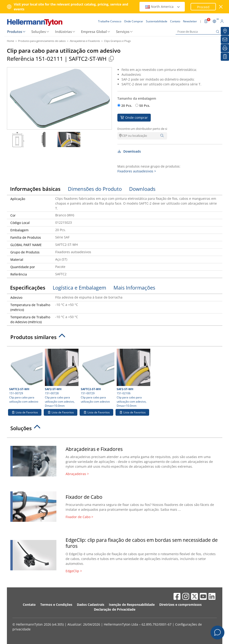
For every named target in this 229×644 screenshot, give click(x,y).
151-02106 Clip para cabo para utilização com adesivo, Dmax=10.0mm (133, 378)
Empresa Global (94, 32)
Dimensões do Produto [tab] (95, 189)
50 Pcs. (145, 106)
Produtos (15, 32)
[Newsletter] (225, 40)
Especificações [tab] (28, 287)
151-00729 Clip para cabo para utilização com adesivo (25, 376)
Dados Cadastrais (91, 605)
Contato (29, 605)
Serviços (123, 32)
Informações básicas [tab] (35, 189)
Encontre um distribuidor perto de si (142, 129)
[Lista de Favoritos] (225, 57)
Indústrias (63, 32)
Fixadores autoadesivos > (137, 171)
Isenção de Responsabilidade (132, 605)
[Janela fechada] (221, 7)
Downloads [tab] (142, 189)
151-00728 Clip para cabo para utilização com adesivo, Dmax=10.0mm (61, 378)
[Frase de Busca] (199, 32)
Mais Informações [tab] (134, 287)
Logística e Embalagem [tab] (79, 287)
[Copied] (111, 59)
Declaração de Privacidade (115, 609)
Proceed (203, 7)
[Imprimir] (225, 48)
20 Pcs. (127, 106)
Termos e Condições (56, 605)
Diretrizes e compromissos (180, 605)
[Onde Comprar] (225, 31)
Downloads (129, 151)
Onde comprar (134, 117)
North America (163, 7)
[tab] (115, 338)
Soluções (39, 32)
